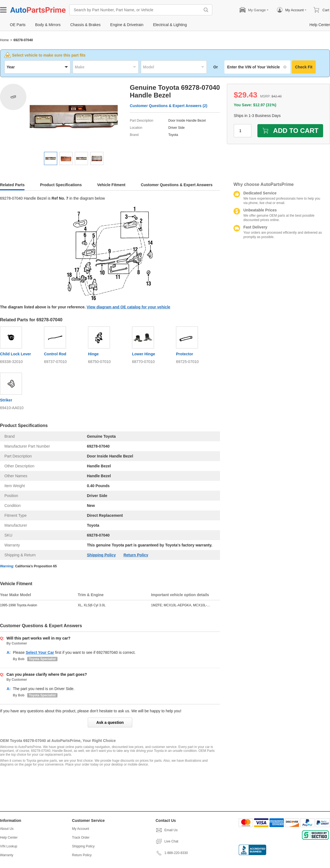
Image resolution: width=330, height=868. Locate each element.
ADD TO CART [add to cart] (290, 131)
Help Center (9, 838)
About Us (7, 829)
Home (4, 40)
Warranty (7, 855)
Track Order (81, 838)
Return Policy (136, 555)
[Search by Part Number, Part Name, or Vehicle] (136, 10)
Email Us (167, 830)
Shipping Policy (101, 555)
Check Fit (304, 67)
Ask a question (110, 722)
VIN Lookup (9, 846)
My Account (81, 829)
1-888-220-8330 (172, 853)
